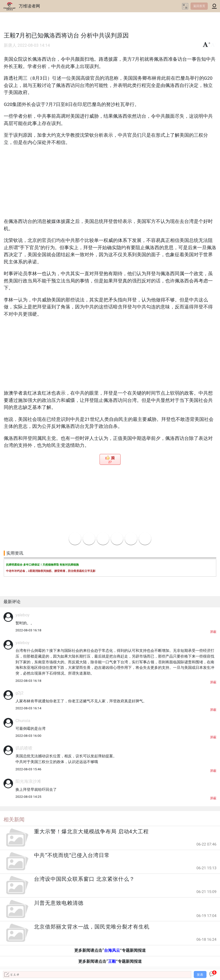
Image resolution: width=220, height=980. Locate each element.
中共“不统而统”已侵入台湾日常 (72, 855)
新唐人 (10, 45)
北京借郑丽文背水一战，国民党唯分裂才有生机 (92, 927)
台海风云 (112, 950)
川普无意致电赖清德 (59, 903)
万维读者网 (29, 6)
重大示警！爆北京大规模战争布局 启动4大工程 (91, 832)
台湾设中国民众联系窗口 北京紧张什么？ (84, 879)
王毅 (112, 961)
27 (110, 462)
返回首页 (199, 6)
